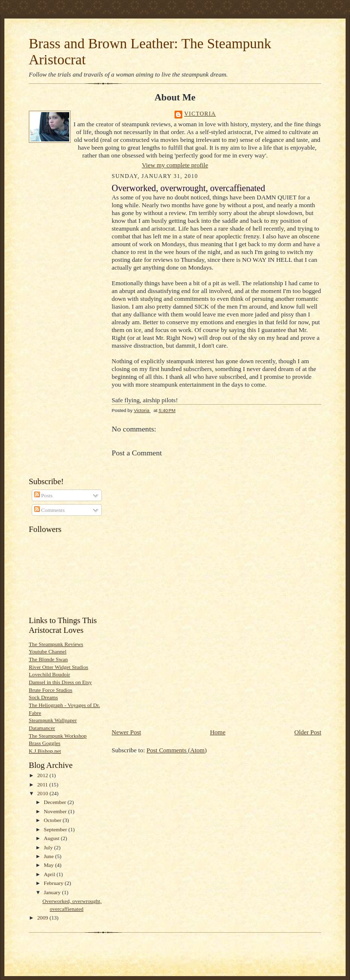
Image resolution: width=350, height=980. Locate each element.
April (50, 874)
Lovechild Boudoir (49, 674)
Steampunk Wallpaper (53, 720)
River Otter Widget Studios (58, 667)
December (56, 802)
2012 (43, 775)
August (52, 838)
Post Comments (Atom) (177, 750)
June (49, 856)
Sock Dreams (43, 697)
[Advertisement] (58, 322)
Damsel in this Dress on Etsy (60, 682)
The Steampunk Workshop (58, 736)
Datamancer (42, 728)
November (56, 811)
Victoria (200, 114)
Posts (43, 495)
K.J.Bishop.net (45, 751)
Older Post (308, 732)
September (56, 829)
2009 (43, 918)
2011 (43, 784)
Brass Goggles (45, 743)
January (53, 892)
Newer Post (126, 732)
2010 (43, 793)
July (49, 847)
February (54, 883)
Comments (49, 510)
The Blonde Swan (48, 659)
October (53, 820)
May (49, 865)
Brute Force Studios (50, 690)
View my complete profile (175, 165)
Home (218, 732)
